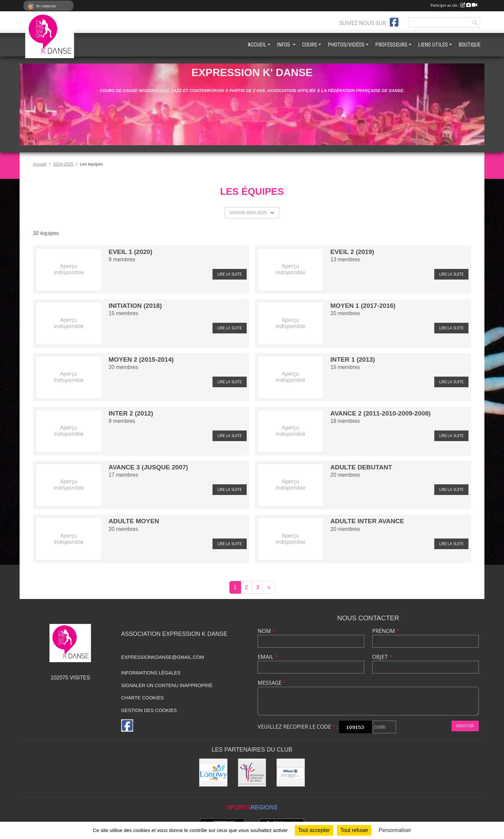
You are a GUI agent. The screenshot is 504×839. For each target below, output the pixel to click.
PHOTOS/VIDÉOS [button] (346, 45)
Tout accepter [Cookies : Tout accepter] (314, 830)
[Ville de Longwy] (213, 773)
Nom (266, 631)
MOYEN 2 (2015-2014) (141, 360)
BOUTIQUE (469, 45)
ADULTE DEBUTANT (361, 467)
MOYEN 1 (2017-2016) (363, 306)
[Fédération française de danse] (252, 773)
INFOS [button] (284, 45)
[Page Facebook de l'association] (394, 22)
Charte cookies (142, 698)
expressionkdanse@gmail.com (163, 657)
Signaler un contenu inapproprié (167, 685)
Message (272, 683)
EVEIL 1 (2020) (130, 252)
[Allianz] (291, 773)
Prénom (386, 631)
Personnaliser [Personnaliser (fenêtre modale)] (395, 830)
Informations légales (151, 673)
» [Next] (269, 587)
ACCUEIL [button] (257, 45)
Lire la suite (230, 274)
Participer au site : (454, 5)
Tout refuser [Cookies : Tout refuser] (354, 830)
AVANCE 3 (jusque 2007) (148, 467)
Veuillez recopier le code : (298, 727)
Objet (382, 657)
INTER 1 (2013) (353, 360)
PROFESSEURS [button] (391, 45)
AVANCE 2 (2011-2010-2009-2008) (380, 413)
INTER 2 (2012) (131, 413)
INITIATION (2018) (135, 306)
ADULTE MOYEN (134, 521)
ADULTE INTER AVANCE (367, 521)
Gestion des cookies (149, 710)
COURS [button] (310, 45)
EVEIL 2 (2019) (352, 252)
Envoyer (465, 726)
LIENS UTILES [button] (433, 45)
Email (268, 657)
